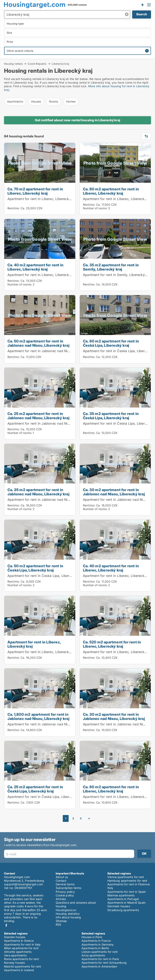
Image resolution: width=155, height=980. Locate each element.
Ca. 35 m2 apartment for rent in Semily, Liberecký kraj (111, 267)
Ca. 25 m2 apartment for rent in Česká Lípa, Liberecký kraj (35, 789)
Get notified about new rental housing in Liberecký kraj (77, 120)
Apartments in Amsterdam (99, 966)
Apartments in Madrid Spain (126, 903)
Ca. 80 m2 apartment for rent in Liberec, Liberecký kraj (111, 191)
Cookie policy (65, 895)
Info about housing (68, 917)
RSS (59, 925)
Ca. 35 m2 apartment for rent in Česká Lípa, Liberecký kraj (111, 416)
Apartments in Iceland (19, 970)
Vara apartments (15, 955)
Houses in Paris (92, 937)
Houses (36, 101)
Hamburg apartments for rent (127, 881)
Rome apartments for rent (21, 959)
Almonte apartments (18, 952)
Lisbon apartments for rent (100, 952)
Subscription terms (69, 888)
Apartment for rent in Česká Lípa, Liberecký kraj (46, 576)
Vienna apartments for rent (126, 877)
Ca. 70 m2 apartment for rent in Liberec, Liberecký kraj (35, 191)
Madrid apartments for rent (23, 966)
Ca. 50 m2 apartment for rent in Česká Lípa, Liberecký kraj (35, 568)
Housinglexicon (66, 910)
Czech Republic (37, 64)
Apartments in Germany (98, 944)
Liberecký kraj (60, 64)
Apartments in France (96, 941)
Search (142, 14)
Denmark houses (119, 906)
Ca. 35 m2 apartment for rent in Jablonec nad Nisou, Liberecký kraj (38, 492)
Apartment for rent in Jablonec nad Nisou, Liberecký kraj (53, 351)
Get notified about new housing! (142, 5)
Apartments (15, 101)
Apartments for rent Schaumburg (104, 963)
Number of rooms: (95, 208)
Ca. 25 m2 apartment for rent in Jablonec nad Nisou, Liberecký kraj (38, 416)
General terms (65, 884)
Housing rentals (13, 64)
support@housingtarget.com (24, 884)
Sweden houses (15, 937)
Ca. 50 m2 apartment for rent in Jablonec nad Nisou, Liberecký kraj (38, 343)
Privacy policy (65, 892)
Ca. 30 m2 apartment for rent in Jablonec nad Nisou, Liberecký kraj (114, 492)
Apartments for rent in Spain (127, 892)
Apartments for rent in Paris (100, 959)
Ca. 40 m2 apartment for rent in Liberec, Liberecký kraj (35, 267)
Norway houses (15, 963)
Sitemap (61, 921)
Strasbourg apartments (123, 910)
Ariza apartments (93, 955)
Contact (61, 881)
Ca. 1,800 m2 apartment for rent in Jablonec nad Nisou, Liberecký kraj (38, 716)
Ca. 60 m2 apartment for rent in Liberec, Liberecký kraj (111, 789)
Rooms (54, 101)
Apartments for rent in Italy (22, 944)
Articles (61, 899)
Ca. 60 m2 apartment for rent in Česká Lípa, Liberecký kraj (111, 343)
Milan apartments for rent (21, 948)
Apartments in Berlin (95, 948)
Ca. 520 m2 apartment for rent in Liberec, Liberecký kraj (112, 644)
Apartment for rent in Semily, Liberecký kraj (117, 275)
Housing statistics (68, 914)
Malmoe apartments (121, 895)
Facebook (6, 925)
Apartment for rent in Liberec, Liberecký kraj (42, 199)
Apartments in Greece (19, 941)
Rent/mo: (14, 208)
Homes (71, 101)
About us (62, 877)
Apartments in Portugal (123, 899)
